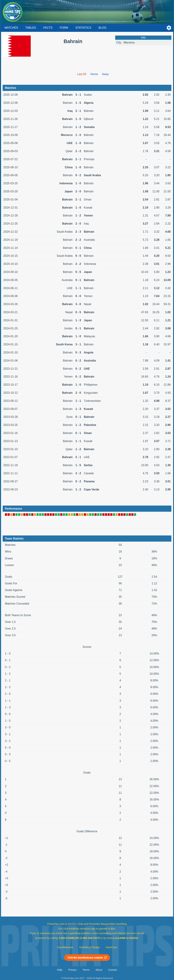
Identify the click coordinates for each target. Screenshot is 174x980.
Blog (102, 28)
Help (60, 970)
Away (105, 74)
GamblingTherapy (90, 947)
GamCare (111, 947)
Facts (48, 28)
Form (64, 28)
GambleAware (65, 947)
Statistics (83, 28)
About (99, 970)
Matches (11, 28)
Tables (31, 28)
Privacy (72, 970)
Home (94, 74)
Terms (86, 970)
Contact (113, 970)
